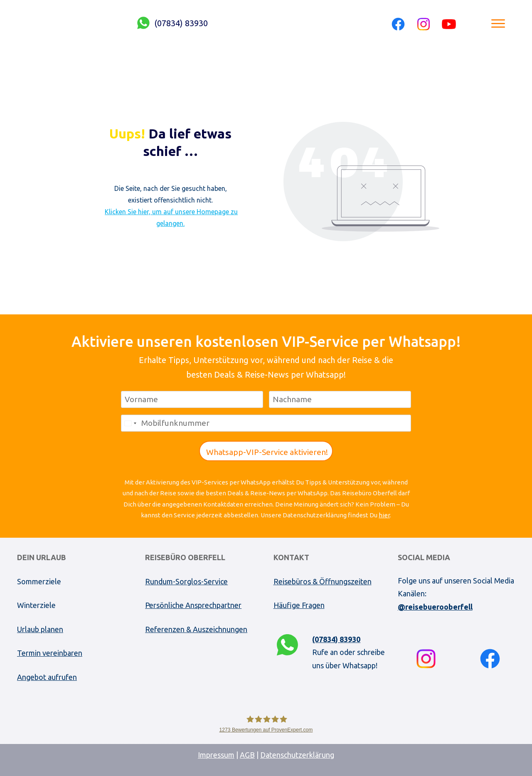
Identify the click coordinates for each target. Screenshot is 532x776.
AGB (247, 755)
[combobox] (130, 423)
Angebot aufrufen (47, 677)
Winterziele (36, 605)
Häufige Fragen (299, 605)
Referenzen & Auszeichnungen (196, 629)
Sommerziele (39, 581)
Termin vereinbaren (50, 653)
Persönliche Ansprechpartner (193, 605)
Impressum (216, 755)
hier (384, 515)
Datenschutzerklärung (297, 755)
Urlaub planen (40, 629)
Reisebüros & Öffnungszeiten (323, 581)
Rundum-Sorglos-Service (186, 581)
